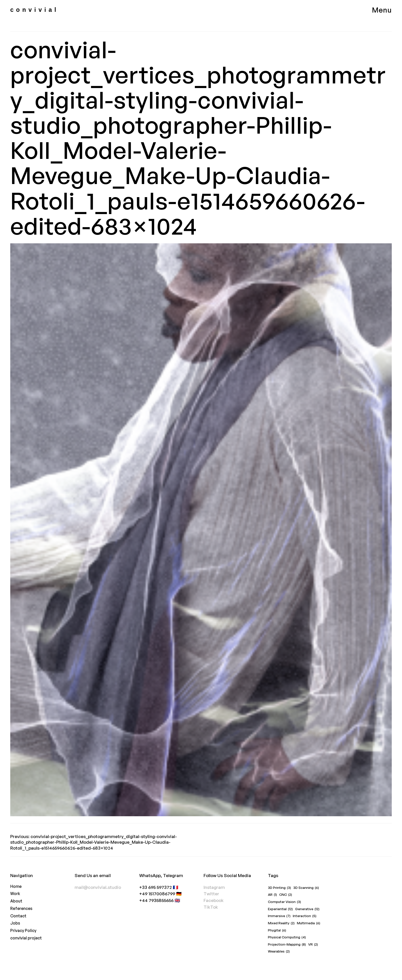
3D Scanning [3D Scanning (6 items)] (306, 888)
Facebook (214, 900)
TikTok (211, 907)
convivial (34, 10)
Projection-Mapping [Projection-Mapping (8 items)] (287, 945)
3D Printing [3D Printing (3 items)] (279, 888)
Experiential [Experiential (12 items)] (280, 909)
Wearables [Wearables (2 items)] (279, 952)
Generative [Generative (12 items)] (307, 909)
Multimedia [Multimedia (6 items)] (309, 923)
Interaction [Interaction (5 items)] (305, 916)
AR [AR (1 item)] (272, 895)
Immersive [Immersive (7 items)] (279, 916)
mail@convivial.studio (98, 887)
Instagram (214, 887)
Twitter (211, 894)
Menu (382, 10)
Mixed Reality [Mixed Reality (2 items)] (281, 923)
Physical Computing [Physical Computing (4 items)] (287, 937)
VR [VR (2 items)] (313, 945)
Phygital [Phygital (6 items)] (277, 930)
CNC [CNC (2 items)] (286, 895)
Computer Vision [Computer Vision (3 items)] (284, 902)
